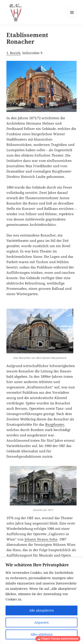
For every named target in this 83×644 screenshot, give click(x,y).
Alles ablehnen (42, 634)
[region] (41, 601)
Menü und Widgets (72, 17)
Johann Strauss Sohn (41, 539)
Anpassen (41, 622)
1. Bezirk (13, 53)
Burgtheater (55, 424)
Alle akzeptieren (41, 610)
